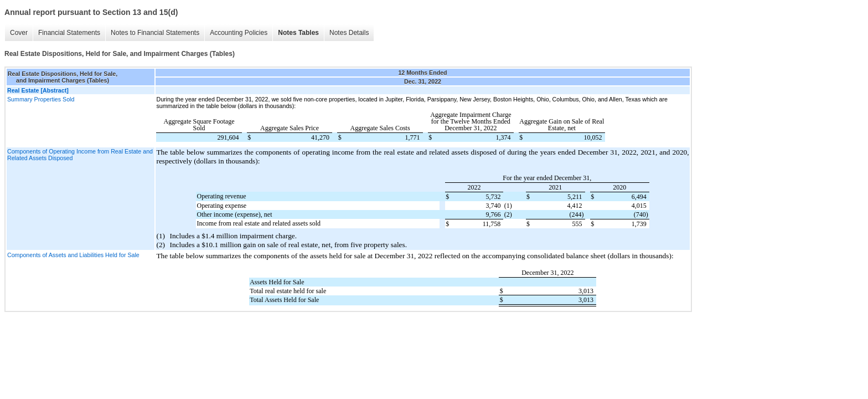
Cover (19, 33)
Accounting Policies (239, 33)
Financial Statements (69, 33)
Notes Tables (298, 33)
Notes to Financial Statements (155, 33)
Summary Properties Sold (41, 99)
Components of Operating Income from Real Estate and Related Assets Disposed (80, 155)
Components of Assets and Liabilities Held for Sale (73, 255)
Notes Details (349, 33)
